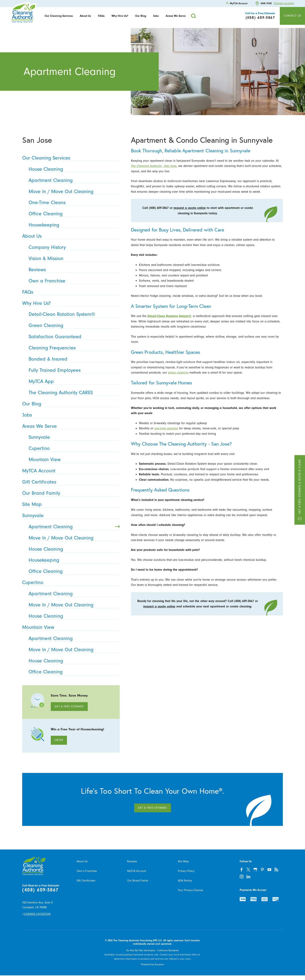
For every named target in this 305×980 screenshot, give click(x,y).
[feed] (276, 870)
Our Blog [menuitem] (70, 404)
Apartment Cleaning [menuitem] (73, 180)
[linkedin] (249, 877)
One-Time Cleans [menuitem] (73, 202)
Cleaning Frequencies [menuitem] (73, 348)
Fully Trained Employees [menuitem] (73, 370)
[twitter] (249, 870)
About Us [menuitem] (70, 236)
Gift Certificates (86, 881)
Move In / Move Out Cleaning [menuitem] (73, 191)
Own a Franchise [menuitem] (73, 281)
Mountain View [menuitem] (73, 459)
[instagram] (242, 877)
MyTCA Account (137, 871)
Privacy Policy (186, 871)
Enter (59, 740)
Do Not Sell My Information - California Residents (152, 950)
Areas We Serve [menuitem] (70, 426)
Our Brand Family (138, 881)
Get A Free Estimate (69, 706)
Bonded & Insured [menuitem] (73, 359)
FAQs (101, 16)
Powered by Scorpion (152, 964)
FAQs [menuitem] (70, 292)
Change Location (284, 3)
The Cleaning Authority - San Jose (154, 166)
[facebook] (242, 870)
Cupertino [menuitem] (73, 448)
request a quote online (190, 208)
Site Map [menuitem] (70, 504)
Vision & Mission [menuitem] (73, 258)
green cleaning (178, 373)
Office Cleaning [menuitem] (73, 214)
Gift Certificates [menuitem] (70, 482)
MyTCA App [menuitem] (73, 381)
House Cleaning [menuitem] (73, 169)
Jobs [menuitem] (70, 415)
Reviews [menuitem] (73, 270)
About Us (85, 16)
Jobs (156, 16)
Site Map (183, 861)
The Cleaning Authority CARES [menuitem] (73, 392)
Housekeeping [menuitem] (73, 225)
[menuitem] (59, 16)
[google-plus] (255, 870)
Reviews (132, 861)
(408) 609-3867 (40, 890)
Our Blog (141, 16)
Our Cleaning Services (59, 16)
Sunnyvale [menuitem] (73, 437)
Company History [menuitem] (73, 247)
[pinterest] (262, 870)
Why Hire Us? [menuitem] (70, 303)
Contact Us (292, 16)
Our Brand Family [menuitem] (70, 493)
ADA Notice (185, 881)
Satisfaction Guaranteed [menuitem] (73, 336)
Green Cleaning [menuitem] (73, 325)
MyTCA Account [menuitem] (70, 471)
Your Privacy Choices (190, 890)
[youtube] (269, 870)
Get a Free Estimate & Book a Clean (300, 490)
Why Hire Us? (120, 16)
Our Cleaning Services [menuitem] (70, 158)
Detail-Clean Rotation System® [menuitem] (73, 314)
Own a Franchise (87, 871)
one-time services (166, 428)
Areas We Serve (176, 16)
